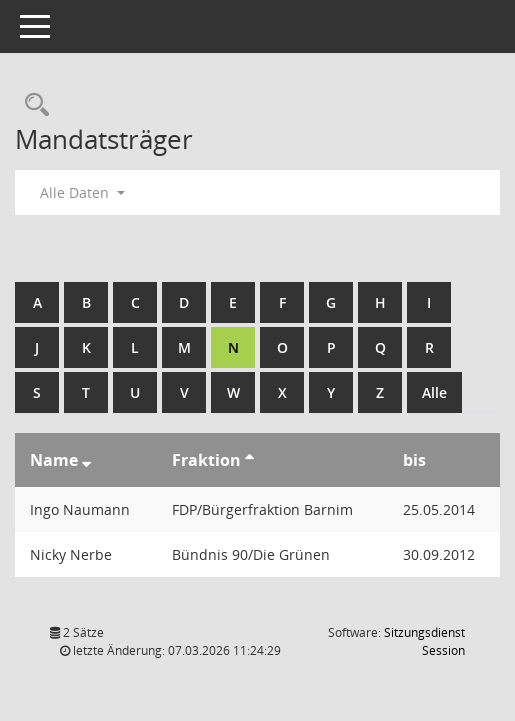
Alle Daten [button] (82, 192)
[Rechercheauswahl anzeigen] (32, 105)
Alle (434, 392)
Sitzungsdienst (424, 641)
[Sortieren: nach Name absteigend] (86, 460)
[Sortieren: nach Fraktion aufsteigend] (249, 460)
